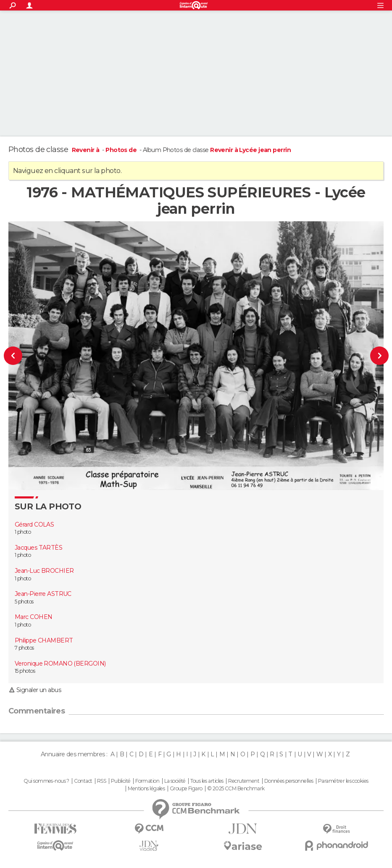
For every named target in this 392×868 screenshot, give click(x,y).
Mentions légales (146, 789)
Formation (147, 781)
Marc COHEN (33, 617)
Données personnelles (289, 781)
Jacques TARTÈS (38, 548)
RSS (101, 781)
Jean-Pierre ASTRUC (43, 594)
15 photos (25, 671)
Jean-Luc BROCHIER (44, 571)
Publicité (121, 781)
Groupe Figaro (186, 789)
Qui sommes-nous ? (46, 781)
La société (175, 781)
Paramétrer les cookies (343, 781)
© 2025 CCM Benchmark (236, 789)
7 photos (24, 648)
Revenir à (86, 150)
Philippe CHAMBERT (44, 640)
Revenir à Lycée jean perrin (250, 150)
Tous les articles (207, 781)
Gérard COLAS (34, 524)
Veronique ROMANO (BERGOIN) (60, 663)
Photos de (122, 150)
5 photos (24, 602)
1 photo (23, 532)
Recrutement (244, 781)
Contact (83, 781)
